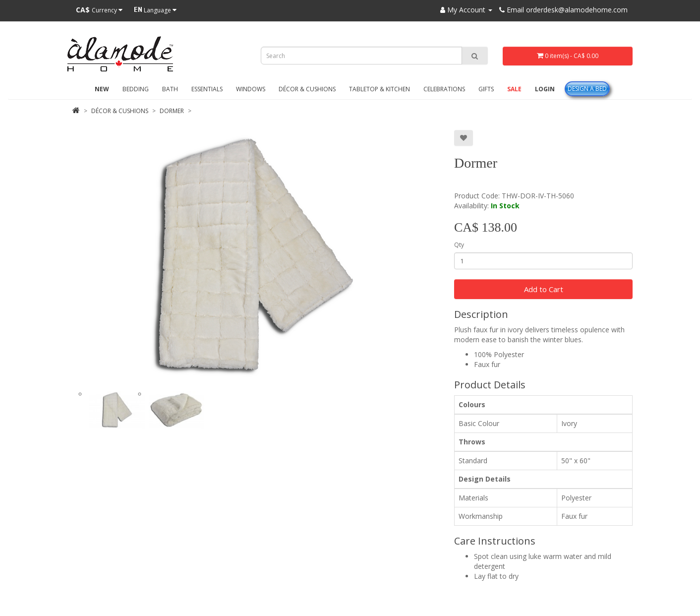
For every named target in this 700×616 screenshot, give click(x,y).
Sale (514, 89)
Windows (251, 89)
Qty (459, 245)
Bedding (136, 89)
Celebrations (444, 89)
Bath (170, 89)
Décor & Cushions (307, 89)
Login (545, 89)
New (102, 89)
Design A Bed (587, 89)
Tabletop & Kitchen (379, 89)
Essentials (207, 89)
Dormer (172, 111)
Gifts (486, 89)
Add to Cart (544, 289)
